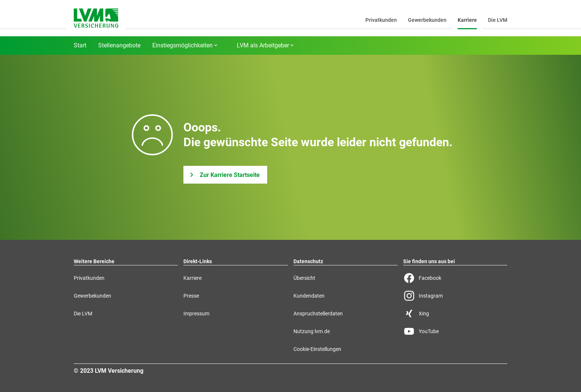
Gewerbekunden (427, 20)
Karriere (467, 20)
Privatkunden (381, 20)
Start (80, 46)
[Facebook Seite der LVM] (455, 278)
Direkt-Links (198, 261)
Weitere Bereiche (94, 261)
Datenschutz (308, 261)
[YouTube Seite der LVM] (455, 331)
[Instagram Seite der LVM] (455, 296)
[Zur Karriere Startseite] (225, 175)
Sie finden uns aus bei (429, 261)
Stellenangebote (119, 46)
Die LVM (498, 20)
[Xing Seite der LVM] (455, 314)
